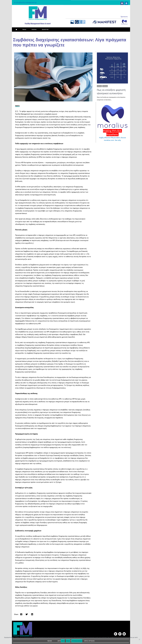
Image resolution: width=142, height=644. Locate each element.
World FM (45, 30)
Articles (34, 30)
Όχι (68, 641)
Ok (63, 641)
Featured (105, 86)
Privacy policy (77, 641)
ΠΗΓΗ (17, 106)
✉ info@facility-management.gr (25, 2)
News (24, 30)
